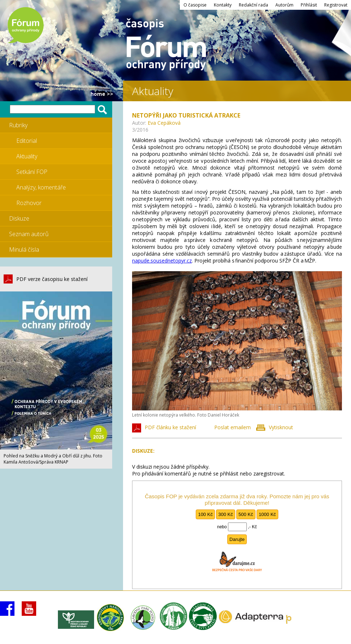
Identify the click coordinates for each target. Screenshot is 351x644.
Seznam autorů (29, 234)
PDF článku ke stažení (170, 427)
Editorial (27, 141)
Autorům (284, 5)
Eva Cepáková (164, 123)
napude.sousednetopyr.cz (162, 261)
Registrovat (336, 5)
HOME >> (102, 94)
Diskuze (19, 218)
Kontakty (223, 5)
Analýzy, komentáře (41, 187)
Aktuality (27, 156)
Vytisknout (281, 427)
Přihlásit (309, 5)
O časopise (195, 5)
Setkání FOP (32, 172)
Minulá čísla (24, 250)
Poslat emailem (232, 427)
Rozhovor (29, 203)
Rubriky (18, 125)
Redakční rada (253, 5)
